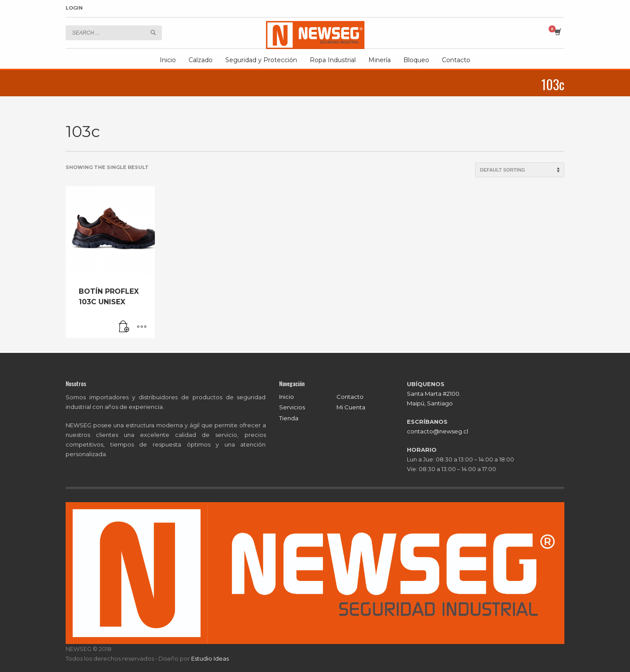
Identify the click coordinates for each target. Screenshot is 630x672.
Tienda (289, 418)
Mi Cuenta (351, 407)
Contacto (350, 397)
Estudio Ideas (210, 658)
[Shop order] (520, 170)
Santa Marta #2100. (434, 394)
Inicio (287, 397)
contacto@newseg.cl (437, 431)
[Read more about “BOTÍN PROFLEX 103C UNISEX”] (124, 327)
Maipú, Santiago (430, 403)
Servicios (292, 407)
